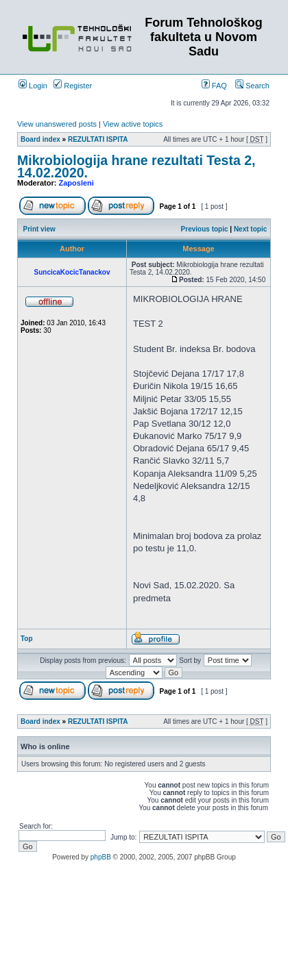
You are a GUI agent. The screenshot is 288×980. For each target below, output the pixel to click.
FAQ (214, 86)
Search (252, 86)
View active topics (133, 124)
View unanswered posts (57, 124)
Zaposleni (76, 183)
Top (27, 639)
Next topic (250, 229)
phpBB (101, 857)
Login (33, 86)
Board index (40, 139)
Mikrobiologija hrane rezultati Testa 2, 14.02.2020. (136, 166)
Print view (39, 229)
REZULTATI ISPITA (98, 139)
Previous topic (205, 229)
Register (73, 86)
